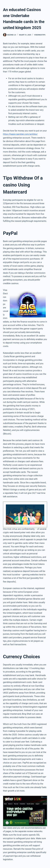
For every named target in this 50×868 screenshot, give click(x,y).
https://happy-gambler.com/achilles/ (20, 134)
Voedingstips (40, 35)
